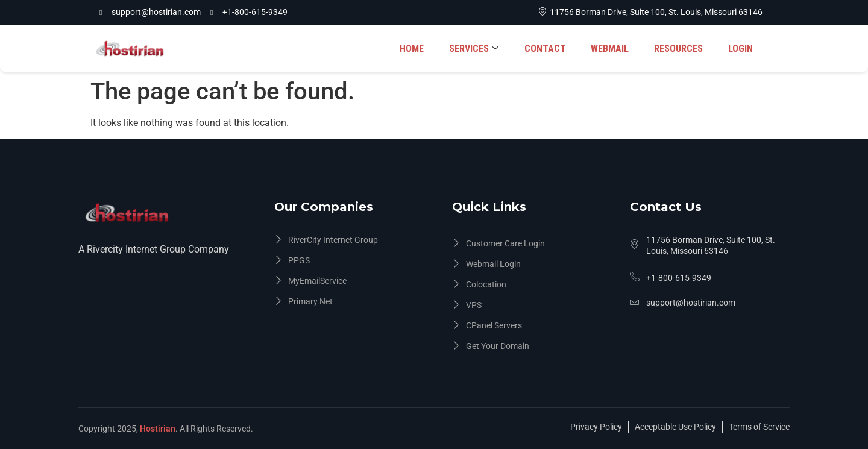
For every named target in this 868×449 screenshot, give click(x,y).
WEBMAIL (613, 49)
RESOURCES (680, 49)
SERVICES (479, 49)
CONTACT (549, 49)
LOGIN (741, 49)
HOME (418, 49)
